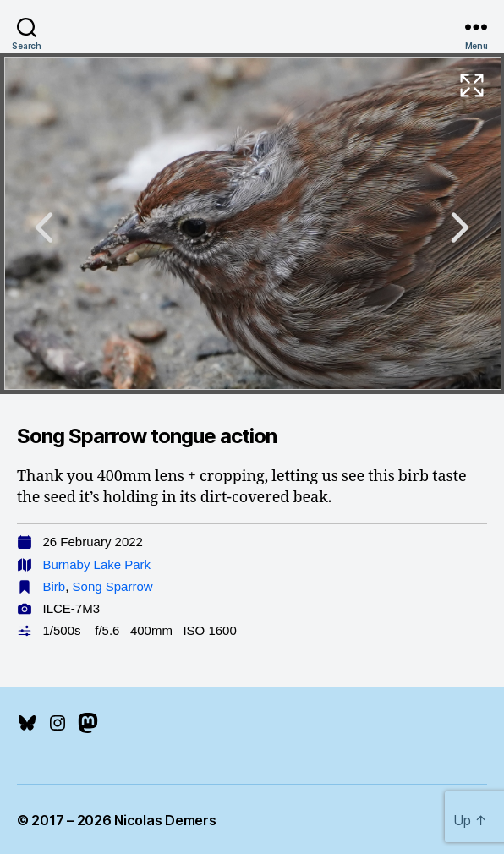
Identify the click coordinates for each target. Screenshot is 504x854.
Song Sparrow (113, 586)
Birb (55, 586)
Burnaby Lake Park (97, 564)
